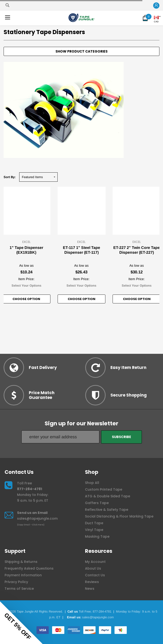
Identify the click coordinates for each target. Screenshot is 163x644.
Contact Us (95, 575)
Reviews (92, 582)
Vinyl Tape (94, 530)
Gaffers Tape (97, 503)
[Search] (7, 5)
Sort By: (10, 177)
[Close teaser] (46, 638)
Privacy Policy (16, 582)
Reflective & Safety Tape (107, 510)
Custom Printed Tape (104, 489)
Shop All (92, 483)
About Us (93, 568)
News (90, 589)
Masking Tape (97, 536)
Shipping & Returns (21, 562)
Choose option (26, 299)
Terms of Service (19, 589)
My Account (95, 562)
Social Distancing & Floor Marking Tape (119, 516)
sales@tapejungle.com (37, 518)
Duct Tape (94, 523)
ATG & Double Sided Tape (108, 496)
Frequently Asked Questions (29, 568)
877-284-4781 (30, 489)
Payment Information (23, 575)
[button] (156, 6)
